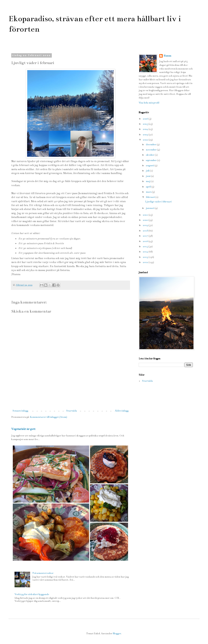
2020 (146, 220)
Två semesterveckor (43, 573)
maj (148, 181)
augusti (150, 165)
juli (148, 171)
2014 (146, 252)
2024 (146, 129)
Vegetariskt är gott (23, 429)
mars (149, 192)
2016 (146, 241)
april (149, 187)
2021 (146, 215)
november (151, 150)
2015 (146, 246)
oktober (150, 155)
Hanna (167, 56)
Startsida (71, 411)
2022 (146, 140)
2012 (146, 262)
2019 (146, 225)
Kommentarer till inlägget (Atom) (49, 417)
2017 (146, 236)
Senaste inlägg (20, 411)
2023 (146, 135)
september (151, 160)
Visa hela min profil (149, 103)
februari (151, 197)
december (151, 144)
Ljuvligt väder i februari (158, 202)
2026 (146, 119)
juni (148, 176)
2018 (146, 231)
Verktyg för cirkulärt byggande (32, 594)
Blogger (117, 634)
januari (150, 208)
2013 (146, 257)
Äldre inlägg (122, 411)
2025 (146, 124)
